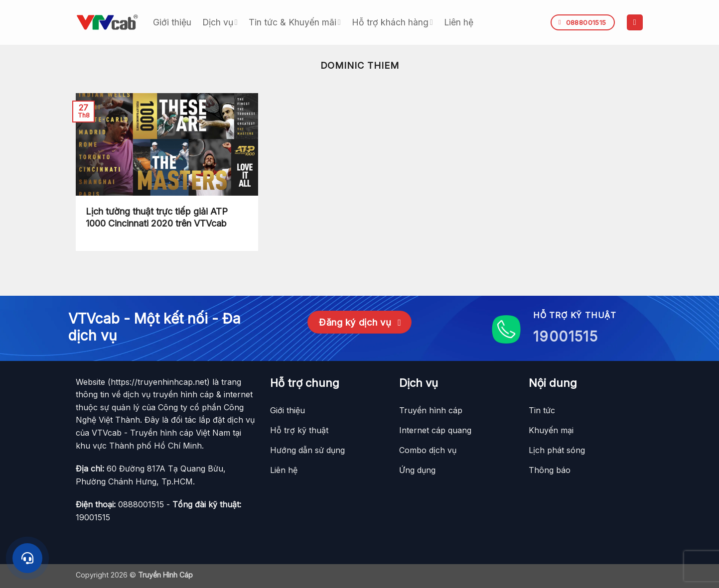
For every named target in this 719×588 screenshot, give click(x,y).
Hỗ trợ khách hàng (392, 22)
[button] (635, 23)
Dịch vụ (220, 22)
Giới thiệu (172, 22)
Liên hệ (459, 22)
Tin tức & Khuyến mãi (295, 22)
